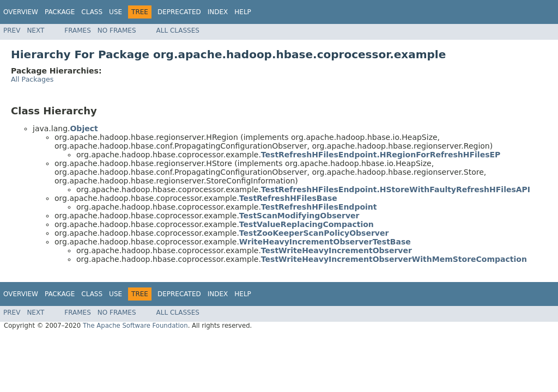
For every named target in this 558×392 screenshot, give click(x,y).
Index (218, 12)
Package (60, 12)
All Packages (32, 79)
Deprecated (179, 12)
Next (35, 30)
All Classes (178, 30)
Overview (21, 12)
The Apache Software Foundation (135, 326)
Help (243, 12)
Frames (78, 30)
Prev (12, 30)
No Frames (117, 30)
